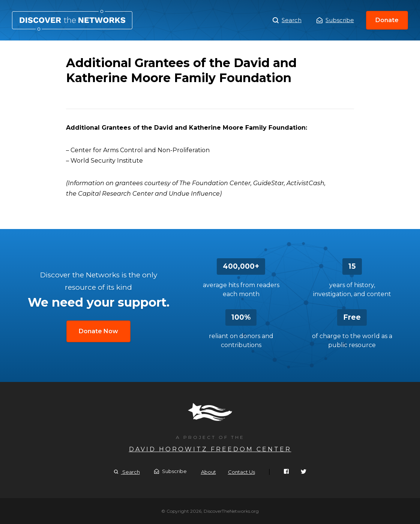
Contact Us (241, 472)
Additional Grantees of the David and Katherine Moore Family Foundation (72, 20)
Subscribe (335, 20)
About (208, 472)
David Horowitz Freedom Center (210, 449)
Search (287, 20)
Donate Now (98, 331)
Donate (387, 20)
